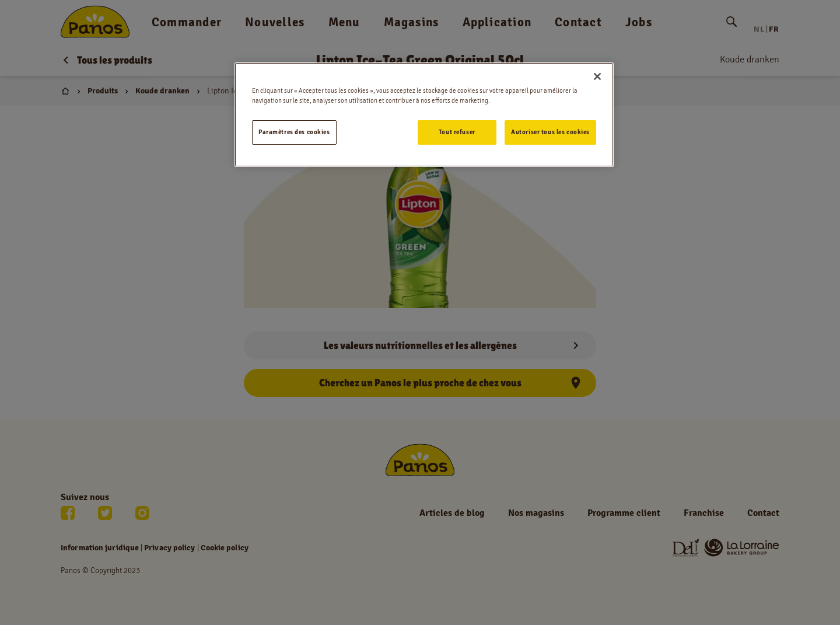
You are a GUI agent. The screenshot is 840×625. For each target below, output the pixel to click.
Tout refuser (457, 132)
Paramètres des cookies (294, 132)
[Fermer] (597, 76)
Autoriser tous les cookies (550, 132)
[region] (424, 115)
